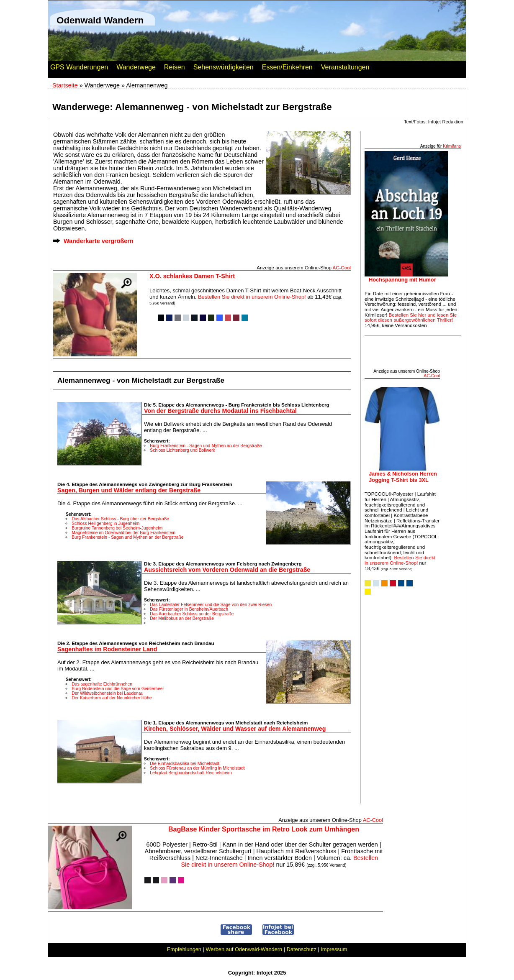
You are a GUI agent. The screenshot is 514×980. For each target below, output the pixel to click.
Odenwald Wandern (100, 20)
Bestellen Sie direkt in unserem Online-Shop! (252, 297)
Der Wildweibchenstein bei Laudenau (107, 693)
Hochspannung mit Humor (402, 280)
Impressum (334, 949)
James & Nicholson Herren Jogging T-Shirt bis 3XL (403, 477)
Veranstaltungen (345, 69)
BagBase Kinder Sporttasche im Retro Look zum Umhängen (264, 829)
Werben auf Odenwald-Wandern (244, 949)
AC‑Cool (342, 268)
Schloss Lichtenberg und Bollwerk (182, 450)
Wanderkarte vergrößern (99, 241)
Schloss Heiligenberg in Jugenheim (105, 523)
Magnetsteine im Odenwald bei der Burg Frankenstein (123, 533)
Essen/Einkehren (287, 69)
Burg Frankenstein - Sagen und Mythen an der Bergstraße (206, 446)
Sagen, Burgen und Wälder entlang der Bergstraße (129, 490)
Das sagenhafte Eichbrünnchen (102, 684)
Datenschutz (302, 949)
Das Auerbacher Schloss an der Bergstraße (192, 614)
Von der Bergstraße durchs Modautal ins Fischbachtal (220, 411)
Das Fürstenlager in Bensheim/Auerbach (189, 609)
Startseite (65, 85)
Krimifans (452, 146)
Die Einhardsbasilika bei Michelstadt (185, 764)
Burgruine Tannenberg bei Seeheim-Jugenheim (117, 528)
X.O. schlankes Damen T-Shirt (192, 276)
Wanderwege (136, 69)
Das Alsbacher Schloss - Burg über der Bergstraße (120, 519)
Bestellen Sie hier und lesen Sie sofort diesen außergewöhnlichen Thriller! (411, 318)
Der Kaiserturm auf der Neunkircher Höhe (112, 698)
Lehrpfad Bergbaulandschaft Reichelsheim (191, 773)
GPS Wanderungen (79, 69)
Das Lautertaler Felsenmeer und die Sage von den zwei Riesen (211, 605)
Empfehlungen (184, 949)
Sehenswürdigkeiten (224, 69)
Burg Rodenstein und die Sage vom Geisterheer (118, 689)
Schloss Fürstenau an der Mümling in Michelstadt (197, 768)
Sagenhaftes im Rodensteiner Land (107, 649)
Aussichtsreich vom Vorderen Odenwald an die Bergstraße (227, 570)
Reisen (175, 69)
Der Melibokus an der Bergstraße (182, 618)
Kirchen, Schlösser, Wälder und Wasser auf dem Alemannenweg (235, 729)
